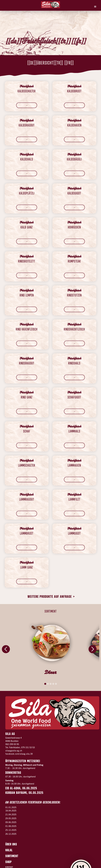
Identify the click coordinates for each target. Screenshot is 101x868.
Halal (9, 850)
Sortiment (12, 856)
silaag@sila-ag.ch (14, 750)
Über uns (11, 844)
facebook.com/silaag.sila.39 (19, 754)
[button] (95, 7)
